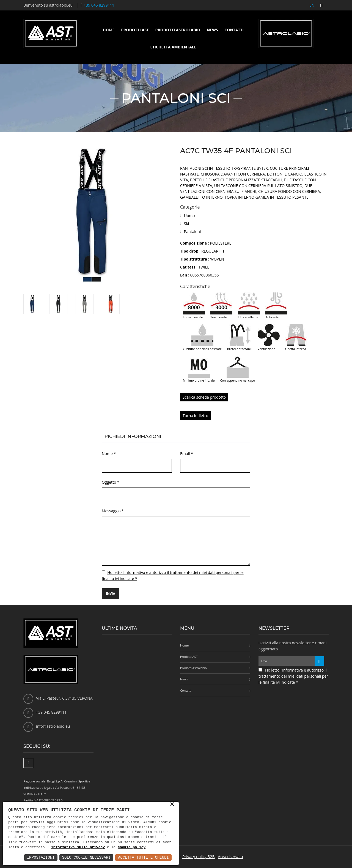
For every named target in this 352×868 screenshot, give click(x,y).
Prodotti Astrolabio (178, 30)
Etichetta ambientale (173, 47)
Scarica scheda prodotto (204, 397)
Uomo (189, 216)
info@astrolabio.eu (53, 726)
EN (312, 5)
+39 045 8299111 (99, 5)
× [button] (172, 805)
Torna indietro (195, 416)
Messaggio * (113, 511)
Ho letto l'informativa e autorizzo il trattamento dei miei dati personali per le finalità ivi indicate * (293, 676)
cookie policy (132, 847)
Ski (187, 224)
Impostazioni (41, 857)
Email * (187, 454)
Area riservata (230, 857)
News (212, 30)
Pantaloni (193, 232)
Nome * (109, 454)
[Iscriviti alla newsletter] (319, 661)
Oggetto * (111, 482)
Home (109, 30)
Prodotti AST (135, 30)
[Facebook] (28, 763)
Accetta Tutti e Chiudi (143, 857)
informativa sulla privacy (78, 847)
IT (321, 5)
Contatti (234, 30)
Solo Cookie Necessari (86, 857)
